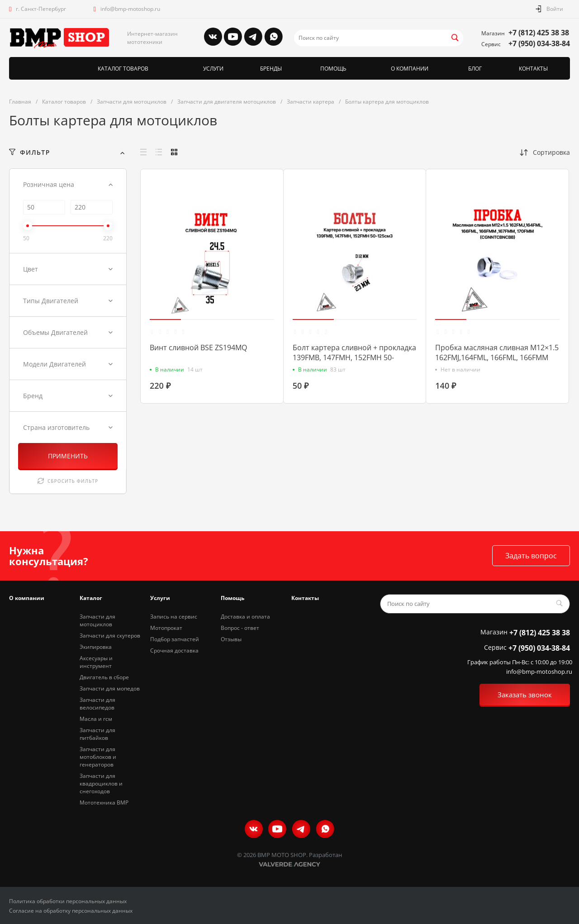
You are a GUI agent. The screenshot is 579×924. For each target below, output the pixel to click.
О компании (27, 598)
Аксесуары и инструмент (96, 662)
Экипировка (96, 647)
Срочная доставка (174, 650)
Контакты (305, 598)
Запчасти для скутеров (110, 636)
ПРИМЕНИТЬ (68, 456)
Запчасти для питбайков (97, 734)
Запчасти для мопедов (110, 688)
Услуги (160, 598)
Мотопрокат (166, 628)
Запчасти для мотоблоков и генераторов (98, 757)
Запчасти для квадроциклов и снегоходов (101, 783)
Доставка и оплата (245, 617)
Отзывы (231, 639)
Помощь (233, 598)
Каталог (91, 598)
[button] (165, 319)
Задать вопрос (531, 556)
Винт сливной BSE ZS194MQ (198, 348)
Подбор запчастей (175, 639)
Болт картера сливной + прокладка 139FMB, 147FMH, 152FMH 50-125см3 (354, 357)
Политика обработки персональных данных (68, 901)
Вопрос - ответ (240, 628)
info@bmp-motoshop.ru (130, 9)
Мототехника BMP (104, 803)
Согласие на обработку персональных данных (71, 911)
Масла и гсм (96, 719)
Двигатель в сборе (104, 677)
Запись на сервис (174, 617)
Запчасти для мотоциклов (97, 620)
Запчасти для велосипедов (97, 704)
